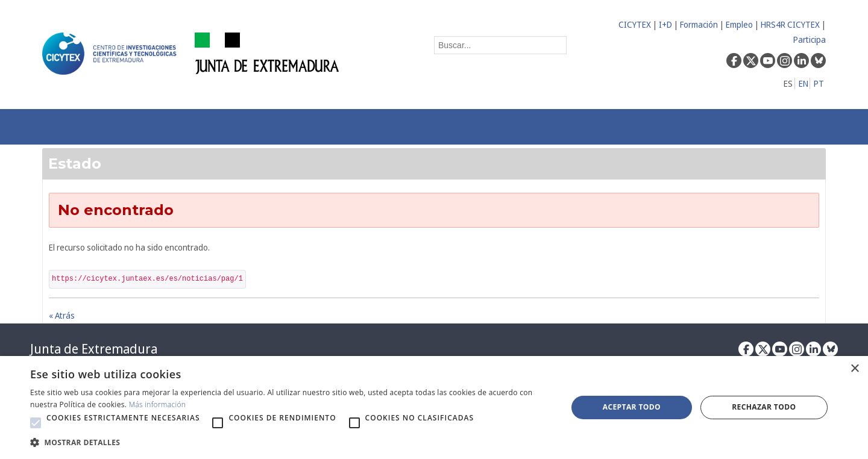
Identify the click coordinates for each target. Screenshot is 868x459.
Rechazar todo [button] (764, 407)
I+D (665, 24)
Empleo (739, 24)
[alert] (434, 407)
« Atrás (62, 315)
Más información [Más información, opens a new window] (158, 404)
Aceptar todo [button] (632, 407)
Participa (810, 39)
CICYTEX (635, 24)
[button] (36, 423)
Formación (699, 24)
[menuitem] (215, 127)
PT (819, 83)
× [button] (854, 369)
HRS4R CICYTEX (790, 24)
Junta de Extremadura (94, 349)
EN (804, 83)
